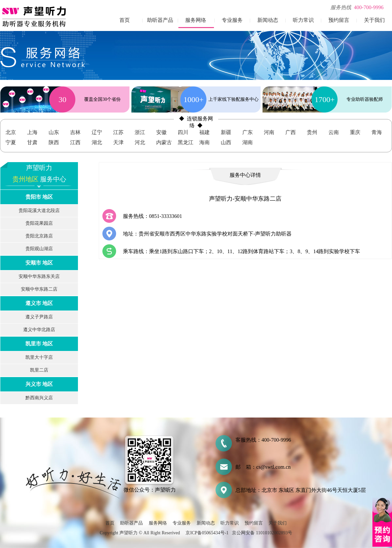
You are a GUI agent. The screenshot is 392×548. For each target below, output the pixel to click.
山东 (54, 132)
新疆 (226, 132)
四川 (183, 132)
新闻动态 (268, 20)
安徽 (161, 132)
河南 (269, 132)
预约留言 (339, 20)
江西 (75, 142)
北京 (11, 132)
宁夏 (11, 142)
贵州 (312, 132)
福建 (204, 132)
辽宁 (97, 132)
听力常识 (303, 20)
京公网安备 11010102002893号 (262, 533)
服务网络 (196, 20)
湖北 (97, 142)
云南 (334, 132)
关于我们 (374, 20)
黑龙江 (186, 142)
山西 (226, 142)
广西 (291, 132)
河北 (140, 142)
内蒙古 (164, 142)
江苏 (118, 132)
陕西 (54, 142)
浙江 (140, 132)
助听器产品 (160, 20)
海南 (204, 142)
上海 (32, 132)
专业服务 (232, 20)
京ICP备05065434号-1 (207, 533)
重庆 (355, 132)
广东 (248, 132)
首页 (125, 20)
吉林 (75, 132)
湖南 (248, 142)
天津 (118, 142)
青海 (377, 132)
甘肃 (32, 142)
